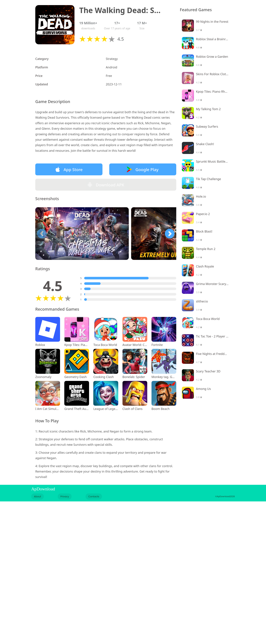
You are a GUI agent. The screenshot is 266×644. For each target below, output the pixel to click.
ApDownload (43, 489)
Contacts (94, 496)
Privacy (65, 496)
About (37, 496)
